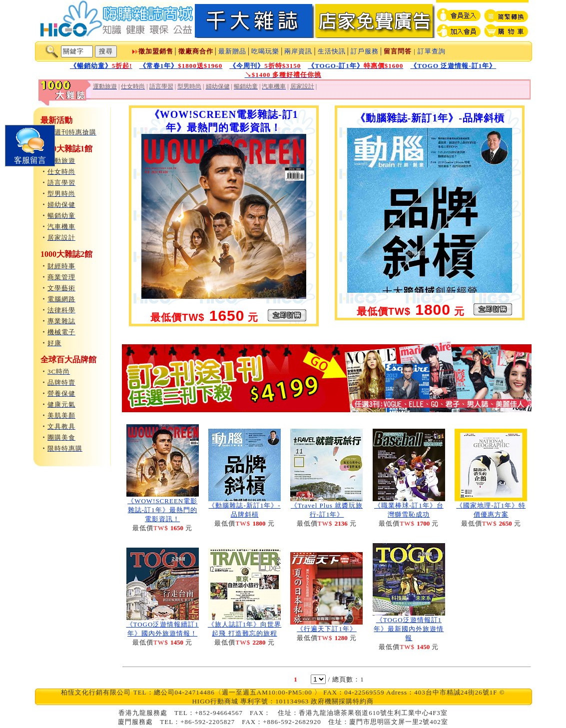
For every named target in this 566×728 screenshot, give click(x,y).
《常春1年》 (181, 66)
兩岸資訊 (298, 51)
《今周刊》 (265, 66)
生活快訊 (332, 51)
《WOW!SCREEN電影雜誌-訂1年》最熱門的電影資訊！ (162, 510)
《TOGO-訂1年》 (355, 66)
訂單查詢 (432, 51)
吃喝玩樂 (265, 51)
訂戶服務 (365, 51)
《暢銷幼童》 (101, 66)
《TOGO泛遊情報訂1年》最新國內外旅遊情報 (409, 629)
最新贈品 (232, 51)
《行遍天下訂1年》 (327, 629)
